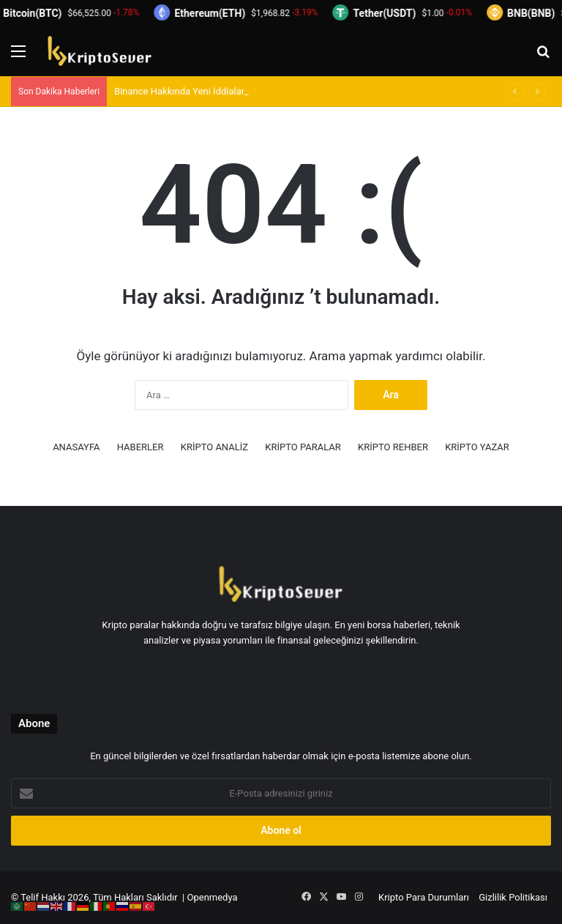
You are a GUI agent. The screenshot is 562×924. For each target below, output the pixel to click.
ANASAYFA (76, 447)
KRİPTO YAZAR (477, 447)
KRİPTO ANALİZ (214, 447)
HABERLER (140, 447)
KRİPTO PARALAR (303, 447)
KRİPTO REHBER (393, 447)
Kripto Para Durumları (424, 897)
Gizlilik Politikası (513, 897)
